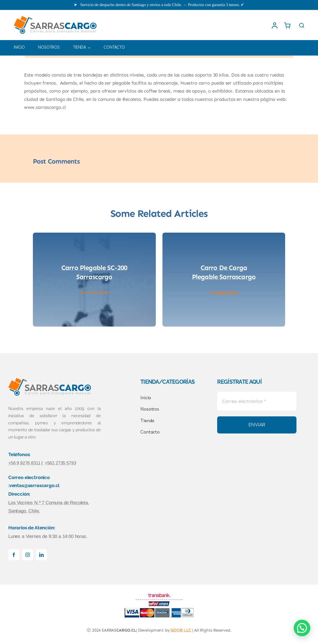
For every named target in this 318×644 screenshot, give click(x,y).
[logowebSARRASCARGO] (55, 15)
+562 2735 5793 (61, 463)
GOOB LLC (181, 630)
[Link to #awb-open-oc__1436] (302, 25)
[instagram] (28, 555)
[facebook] (14, 555)
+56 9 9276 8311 (24, 463)
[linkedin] (41, 555)
